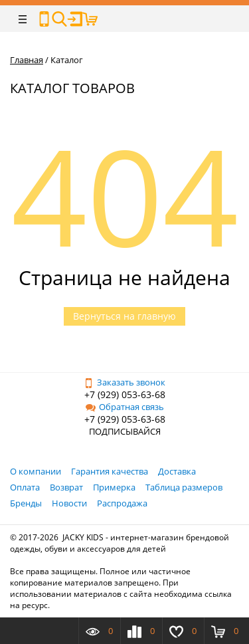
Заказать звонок (124, 382)
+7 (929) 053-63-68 (125, 394)
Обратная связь (125, 407)
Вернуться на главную (124, 316)
